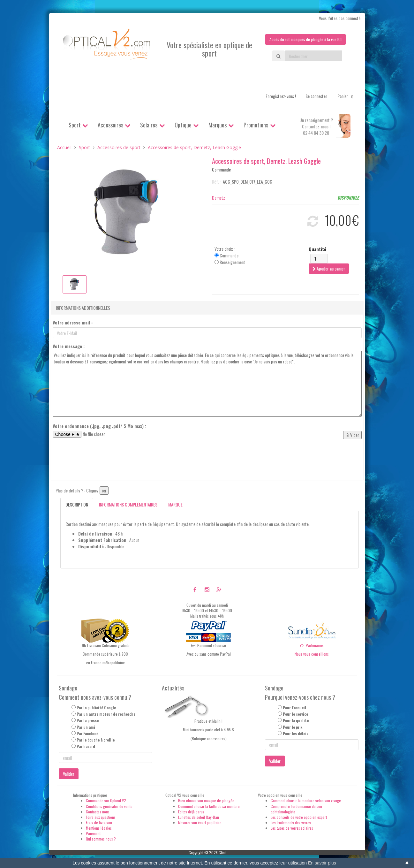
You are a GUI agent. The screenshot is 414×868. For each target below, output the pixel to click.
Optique (183, 125)
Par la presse (88, 721)
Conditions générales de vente (109, 806)
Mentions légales (99, 828)
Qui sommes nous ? (101, 839)
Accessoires (110, 125)
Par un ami (86, 727)
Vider (352, 435)
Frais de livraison (99, 823)
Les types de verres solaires (292, 828)
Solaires (149, 125)
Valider (69, 774)
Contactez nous (98, 812)
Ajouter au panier (329, 268)
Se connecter (316, 96)
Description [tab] (77, 505)
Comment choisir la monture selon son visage (306, 801)
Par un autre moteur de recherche (106, 714)
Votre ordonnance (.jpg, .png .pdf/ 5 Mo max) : (99, 426)
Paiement (93, 834)
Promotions (256, 125)
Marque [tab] (175, 505)
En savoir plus (322, 863)
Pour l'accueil (294, 708)
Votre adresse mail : (73, 323)
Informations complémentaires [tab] (128, 505)
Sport (75, 125)
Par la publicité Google (96, 708)
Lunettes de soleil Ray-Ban (199, 817)
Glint (222, 853)
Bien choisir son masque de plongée (206, 801)
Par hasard (86, 746)
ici (104, 491)
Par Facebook (88, 733)
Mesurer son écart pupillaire (200, 823)
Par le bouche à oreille (96, 740)
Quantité (317, 249)
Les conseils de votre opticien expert (299, 817)
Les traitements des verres (291, 823)
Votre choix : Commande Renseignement (230, 255)
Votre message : (69, 346)
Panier (346, 96)
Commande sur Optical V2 (106, 801)
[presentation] (101, 460)
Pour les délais (296, 733)
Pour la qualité (296, 721)
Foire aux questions (101, 817)
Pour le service (295, 714)
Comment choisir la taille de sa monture (209, 806)
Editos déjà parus (191, 812)
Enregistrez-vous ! (281, 96)
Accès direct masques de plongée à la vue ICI (304, 39)
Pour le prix (293, 727)
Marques (218, 125)
